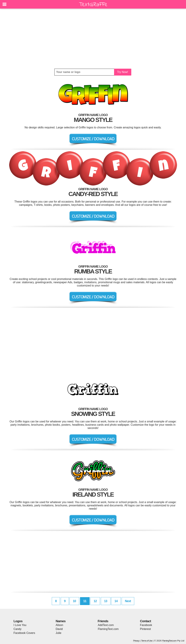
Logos (18, 621)
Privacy (136, 641)
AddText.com (106, 625)
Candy (18, 629)
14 (116, 601)
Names (61, 621)
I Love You (20, 625)
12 (95, 601)
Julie (59, 633)
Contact (146, 621)
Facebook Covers (24, 633)
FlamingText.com (108, 629)
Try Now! (123, 72)
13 (106, 601)
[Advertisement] (93, 39)
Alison (60, 625)
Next (128, 601)
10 (74, 601)
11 (85, 601)
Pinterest (145, 629)
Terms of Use (147, 641)
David (59, 629)
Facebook (146, 625)
